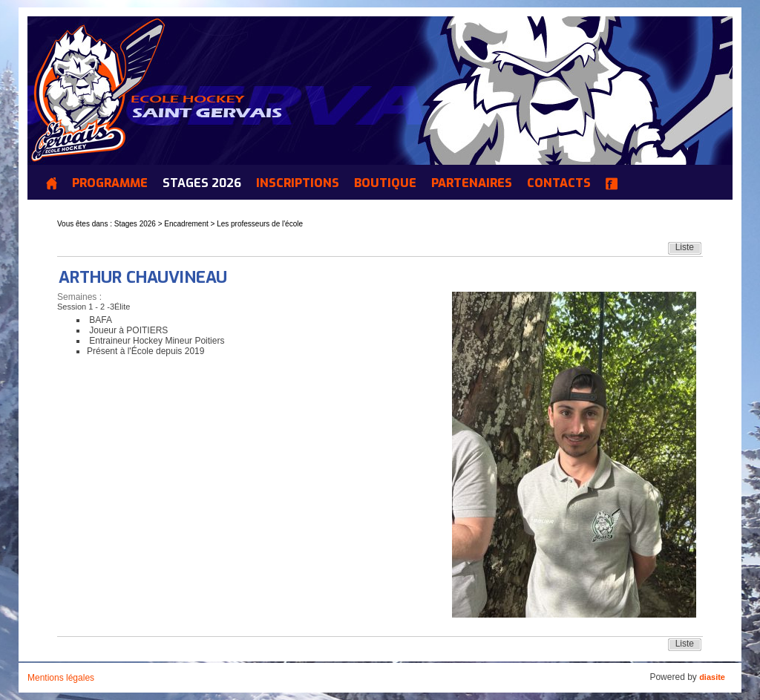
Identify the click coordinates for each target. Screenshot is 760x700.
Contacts (559, 183)
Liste (685, 247)
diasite (712, 677)
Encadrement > (190, 224)
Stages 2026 (202, 183)
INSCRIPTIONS (298, 183)
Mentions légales (61, 678)
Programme (110, 183)
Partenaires (472, 183)
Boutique (385, 183)
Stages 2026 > (140, 224)
